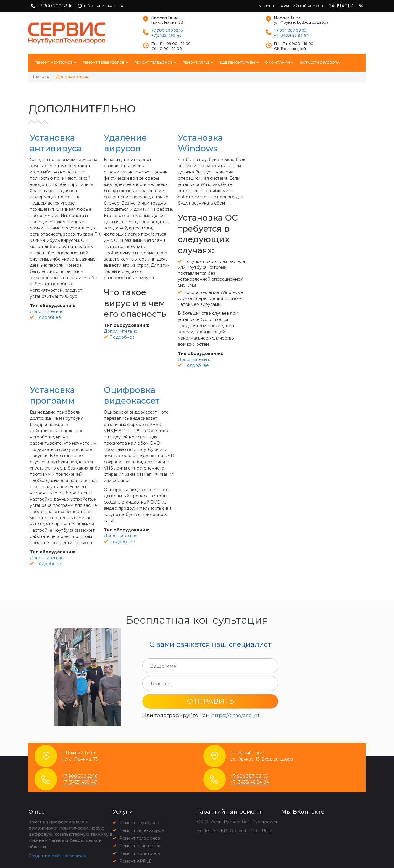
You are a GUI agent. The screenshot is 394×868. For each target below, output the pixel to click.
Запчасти (341, 6)
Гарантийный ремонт (301, 6)
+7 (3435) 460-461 (80, 782)
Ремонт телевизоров (104, 62)
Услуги (267, 6)
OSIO (203, 822)
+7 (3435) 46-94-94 (292, 35)
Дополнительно (47, 311)
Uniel (267, 831)
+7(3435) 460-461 (167, 35)
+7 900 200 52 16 (55, 6)
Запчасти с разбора (320, 62)
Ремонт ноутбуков (54, 62)
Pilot (254, 831)
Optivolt (238, 831)
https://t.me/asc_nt (235, 715)
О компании (278, 62)
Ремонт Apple (197, 62)
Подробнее (48, 317)
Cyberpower (265, 822)
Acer (216, 822)
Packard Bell (236, 822)
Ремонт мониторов (140, 853)
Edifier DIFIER (212, 831)
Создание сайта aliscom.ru (57, 856)
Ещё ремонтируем (238, 62)
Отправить (210, 701)
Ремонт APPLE (135, 861)
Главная (41, 77)
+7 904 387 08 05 (290, 30)
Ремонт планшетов (140, 846)
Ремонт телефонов (154, 62)
